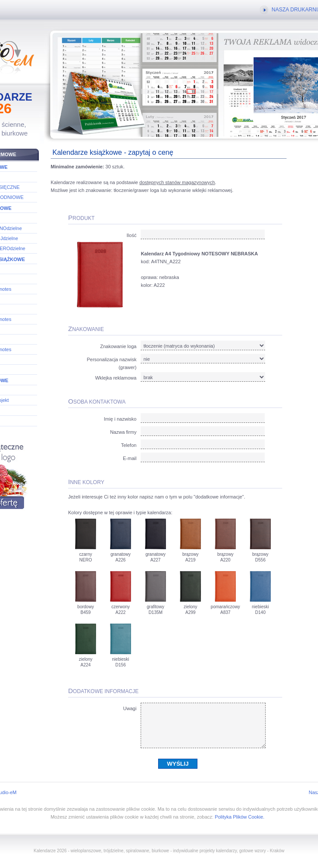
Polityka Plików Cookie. (240, 817)
